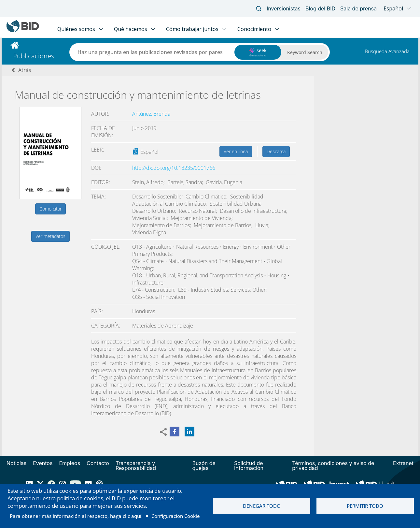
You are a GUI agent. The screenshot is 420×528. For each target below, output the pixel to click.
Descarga (276, 151)
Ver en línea (236, 151)
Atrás (25, 70)
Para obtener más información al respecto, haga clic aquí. (76, 516)
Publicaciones (34, 56)
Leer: (98, 150)
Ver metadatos (50, 236)
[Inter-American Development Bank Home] (23, 31)
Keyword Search (305, 52)
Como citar (50, 209)
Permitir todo (365, 506)
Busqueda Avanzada (387, 51)
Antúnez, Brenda (151, 114)
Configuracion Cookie (176, 516)
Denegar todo (262, 506)
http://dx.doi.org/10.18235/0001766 (174, 168)
